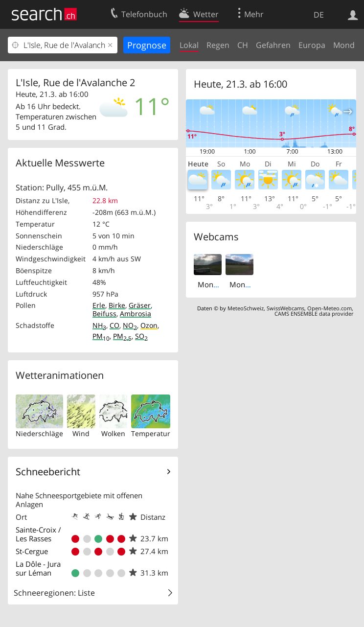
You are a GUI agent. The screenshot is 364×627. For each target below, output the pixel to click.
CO (114, 325)
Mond (344, 45)
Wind (81, 433)
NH (99, 325)
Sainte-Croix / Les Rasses (38, 534)
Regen (218, 45)
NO (130, 325)
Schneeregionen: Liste (54, 593)
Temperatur (151, 433)
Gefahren (273, 45)
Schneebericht (48, 472)
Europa (312, 45)
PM (101, 336)
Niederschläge (39, 433)
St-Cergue (32, 551)
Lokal (189, 45)
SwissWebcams (285, 308)
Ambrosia (136, 313)
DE (319, 15)
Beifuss (104, 313)
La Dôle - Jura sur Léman (38, 568)
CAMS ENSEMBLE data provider (314, 313)
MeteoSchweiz (246, 308)
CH (243, 45)
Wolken (113, 433)
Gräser (140, 305)
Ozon (149, 325)
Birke (117, 305)
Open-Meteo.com (330, 308)
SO (141, 336)
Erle (99, 305)
